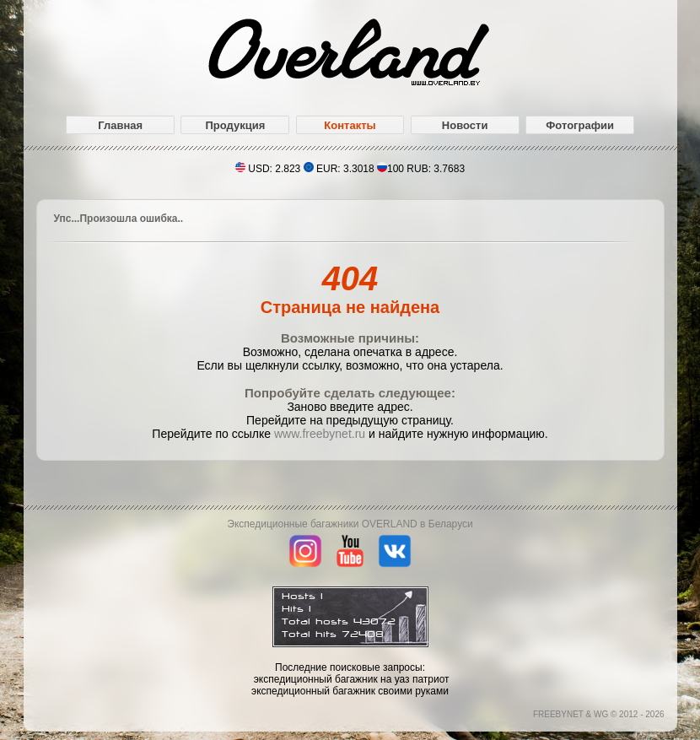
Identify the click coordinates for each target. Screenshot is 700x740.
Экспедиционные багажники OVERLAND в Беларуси (350, 524)
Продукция (235, 125)
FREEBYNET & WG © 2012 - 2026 (599, 714)
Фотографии (580, 125)
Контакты (350, 125)
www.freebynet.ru (320, 434)
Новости (465, 125)
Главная (120, 125)
